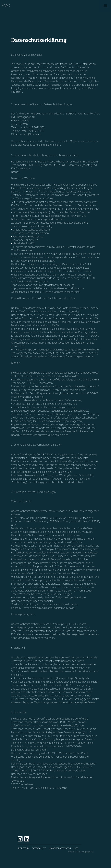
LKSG (76, 848)
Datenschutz (39, 848)
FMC (6, 6)
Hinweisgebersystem (60, 848)
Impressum (23, 848)
